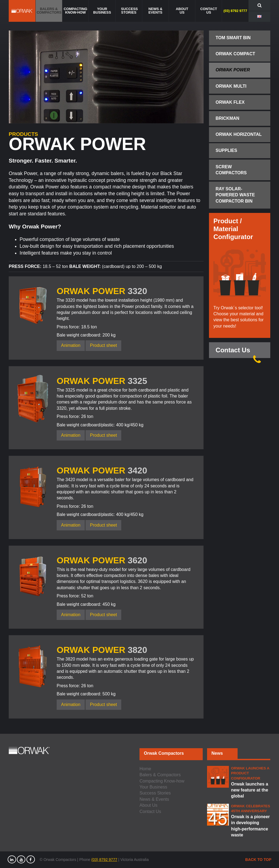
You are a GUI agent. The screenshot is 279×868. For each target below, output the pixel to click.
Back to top (258, 860)
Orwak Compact (235, 54)
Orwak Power (233, 70)
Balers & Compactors (160, 775)
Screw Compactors (231, 170)
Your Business (153, 787)
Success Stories (155, 793)
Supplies (226, 150)
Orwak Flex (230, 102)
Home (145, 769)
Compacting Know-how (162, 781)
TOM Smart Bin (233, 38)
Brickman (227, 118)
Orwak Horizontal (239, 134)
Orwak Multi (231, 86)
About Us (148, 805)
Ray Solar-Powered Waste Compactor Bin (235, 195)
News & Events (154, 799)
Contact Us (240, 352)
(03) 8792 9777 (104, 860)
